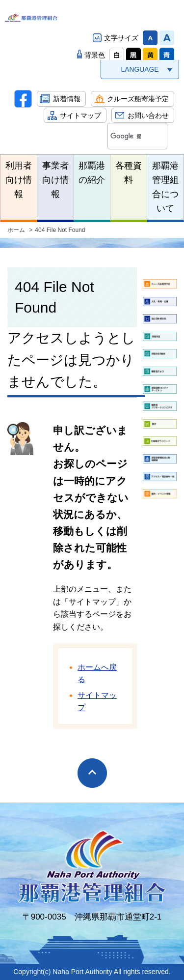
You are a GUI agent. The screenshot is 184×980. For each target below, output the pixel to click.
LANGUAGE (140, 69)
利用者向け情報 (19, 180)
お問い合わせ (148, 115)
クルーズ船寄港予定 (138, 99)
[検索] (126, 137)
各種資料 (129, 173)
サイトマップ (80, 115)
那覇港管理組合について (165, 187)
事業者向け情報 (55, 180)
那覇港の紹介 (92, 173)
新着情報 (67, 99)
